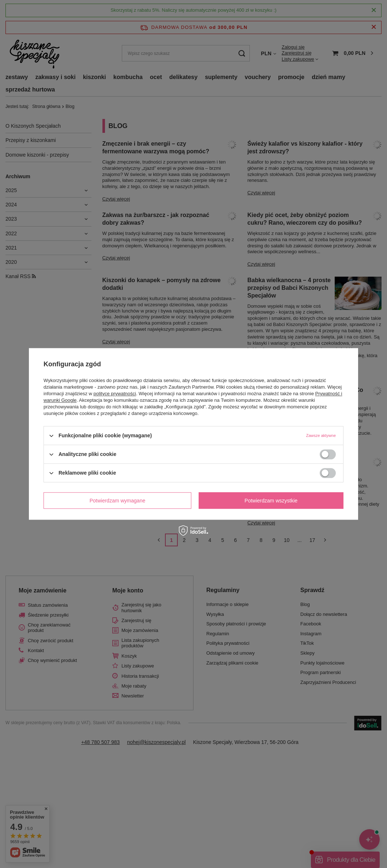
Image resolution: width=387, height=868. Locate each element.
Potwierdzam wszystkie (271, 501)
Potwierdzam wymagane (118, 501)
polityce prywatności (115, 394)
